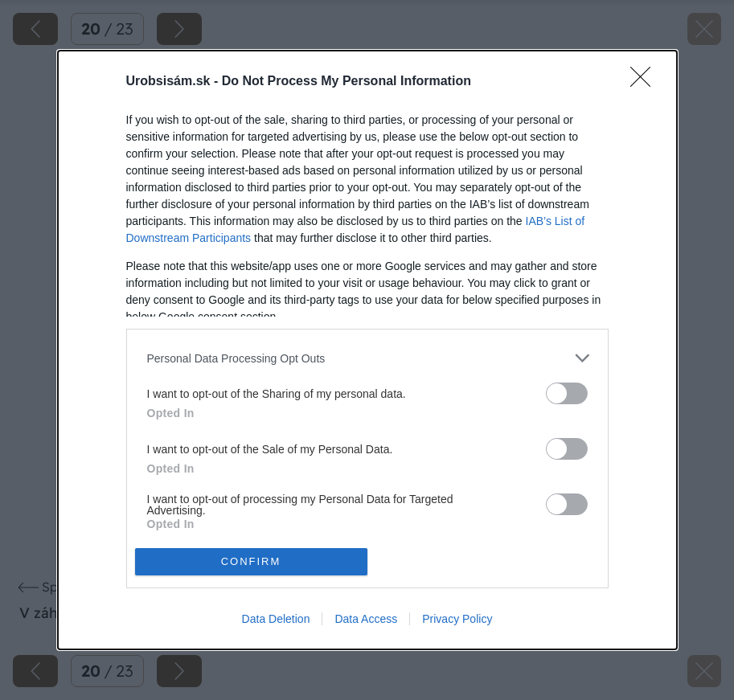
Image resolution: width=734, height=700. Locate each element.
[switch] (567, 393)
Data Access (366, 619)
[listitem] (367, 358)
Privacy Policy (457, 619)
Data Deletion (276, 619)
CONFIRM (251, 561)
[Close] (646, 82)
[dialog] (367, 350)
